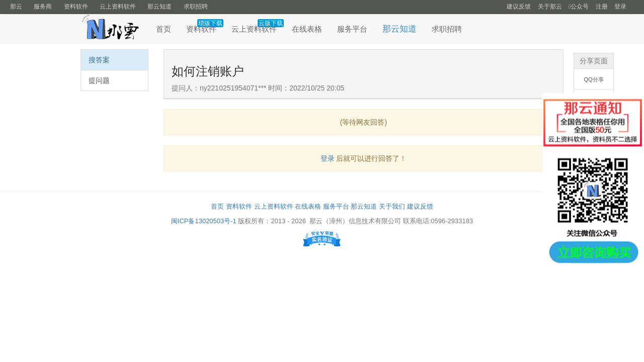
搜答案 (99, 60)
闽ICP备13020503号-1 (204, 221)
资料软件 (76, 7)
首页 (164, 29)
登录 (620, 7)
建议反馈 (519, 7)
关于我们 (392, 206)
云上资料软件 (118, 7)
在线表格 (307, 29)
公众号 (579, 7)
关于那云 (550, 7)
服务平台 (352, 29)
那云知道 (159, 7)
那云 (16, 7)
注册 (602, 7)
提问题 (99, 80)
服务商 (43, 7)
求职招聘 (196, 7)
